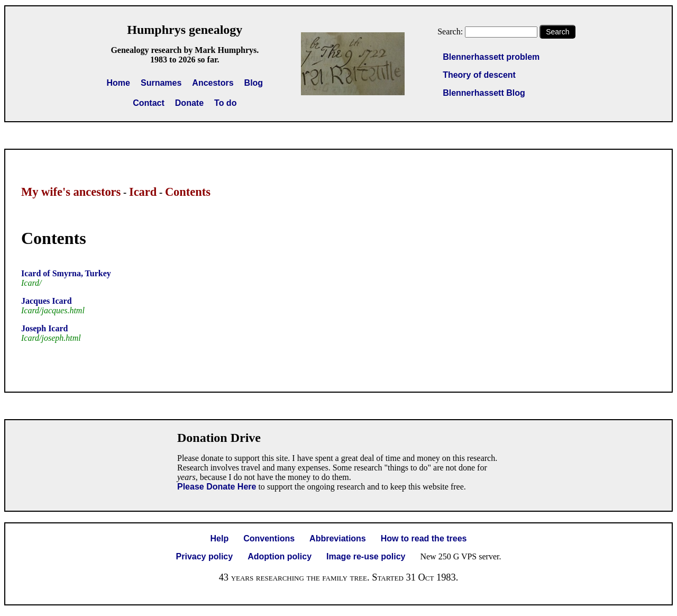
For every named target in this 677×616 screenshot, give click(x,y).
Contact (149, 103)
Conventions (269, 538)
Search (557, 32)
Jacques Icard (47, 301)
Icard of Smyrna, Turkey (66, 273)
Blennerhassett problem (491, 57)
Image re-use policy (366, 556)
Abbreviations (338, 538)
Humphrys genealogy (185, 30)
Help (220, 538)
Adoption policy (280, 556)
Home (118, 83)
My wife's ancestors (71, 192)
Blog (254, 83)
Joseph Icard (44, 328)
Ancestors (213, 83)
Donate (189, 103)
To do (225, 103)
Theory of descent (479, 75)
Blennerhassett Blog (484, 93)
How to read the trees (424, 538)
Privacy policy (205, 556)
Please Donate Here (217, 487)
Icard (143, 192)
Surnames (161, 83)
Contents (188, 192)
